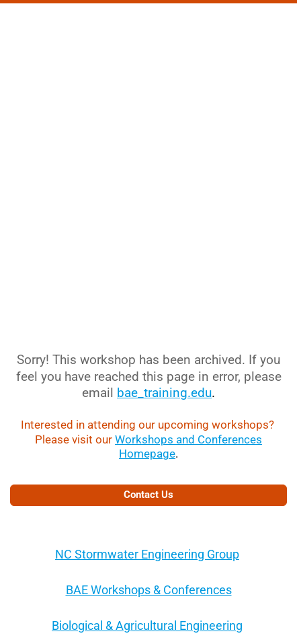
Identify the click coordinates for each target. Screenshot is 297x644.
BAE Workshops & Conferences (149, 590)
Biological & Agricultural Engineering (147, 625)
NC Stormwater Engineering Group (147, 554)
